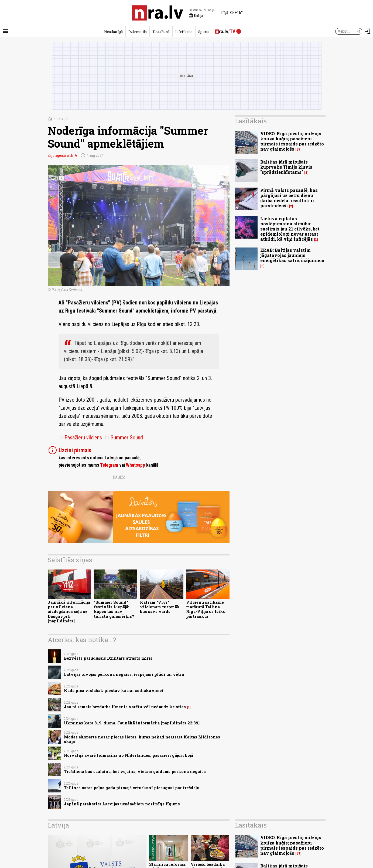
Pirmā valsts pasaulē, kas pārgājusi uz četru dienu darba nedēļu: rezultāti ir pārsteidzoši (289, 198)
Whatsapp (136, 465)
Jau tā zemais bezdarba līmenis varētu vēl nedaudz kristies (125, 707)
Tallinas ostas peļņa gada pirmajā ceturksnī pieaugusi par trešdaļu (132, 788)
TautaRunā (161, 32)
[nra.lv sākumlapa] (158, 13)
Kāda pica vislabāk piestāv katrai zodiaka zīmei (114, 691)
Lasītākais (251, 121)
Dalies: (119, 477)
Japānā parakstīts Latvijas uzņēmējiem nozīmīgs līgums (122, 804)
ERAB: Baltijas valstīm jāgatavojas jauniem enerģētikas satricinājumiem (292, 255)
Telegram (109, 465)
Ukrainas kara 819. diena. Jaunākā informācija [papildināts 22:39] (132, 723)
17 (298, 149)
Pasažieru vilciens (80, 438)
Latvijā (62, 119)
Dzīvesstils (138, 32)
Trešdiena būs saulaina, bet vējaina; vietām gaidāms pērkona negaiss (135, 772)
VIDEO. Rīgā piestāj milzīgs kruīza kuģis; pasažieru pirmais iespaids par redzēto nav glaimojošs (292, 141)
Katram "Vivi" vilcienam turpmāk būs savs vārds (160, 607)
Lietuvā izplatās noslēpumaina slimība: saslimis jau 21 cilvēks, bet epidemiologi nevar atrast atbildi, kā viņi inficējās (290, 229)
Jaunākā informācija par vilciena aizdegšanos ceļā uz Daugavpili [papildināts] (69, 612)
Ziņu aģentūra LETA (62, 155)
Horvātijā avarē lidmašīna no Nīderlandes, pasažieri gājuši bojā (129, 755)
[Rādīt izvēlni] (5, 31)
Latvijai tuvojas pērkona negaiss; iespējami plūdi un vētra (124, 674)
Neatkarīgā (113, 32)
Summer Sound (124, 438)
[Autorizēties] (368, 31)
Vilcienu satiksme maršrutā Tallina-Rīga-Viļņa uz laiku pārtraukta (206, 609)
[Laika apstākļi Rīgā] (232, 13)
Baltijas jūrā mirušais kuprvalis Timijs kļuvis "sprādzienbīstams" (286, 167)
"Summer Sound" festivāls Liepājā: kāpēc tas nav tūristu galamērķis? (114, 609)
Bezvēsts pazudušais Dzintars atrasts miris (108, 658)
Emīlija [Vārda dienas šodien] (196, 16)
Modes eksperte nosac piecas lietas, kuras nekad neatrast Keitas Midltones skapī (142, 739)
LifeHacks (184, 32)
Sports (204, 32)
